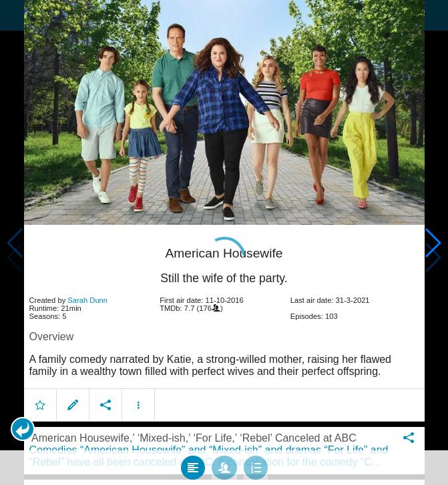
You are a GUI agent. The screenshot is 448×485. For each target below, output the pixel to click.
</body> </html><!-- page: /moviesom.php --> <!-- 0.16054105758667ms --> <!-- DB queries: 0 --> (224, 242)
